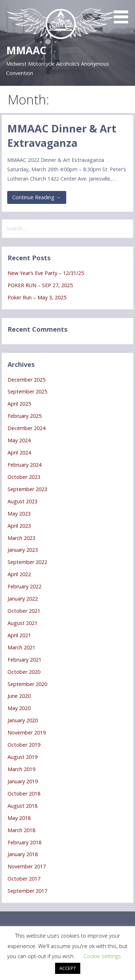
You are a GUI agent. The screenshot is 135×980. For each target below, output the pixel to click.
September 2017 (27, 891)
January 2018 (23, 854)
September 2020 (27, 684)
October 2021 (24, 611)
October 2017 (24, 879)
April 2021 (19, 635)
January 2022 (23, 599)
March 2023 (21, 538)
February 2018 (24, 842)
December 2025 (26, 380)
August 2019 (22, 757)
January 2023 (23, 550)
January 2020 (23, 720)
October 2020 (24, 672)
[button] (123, 13)
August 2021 (22, 623)
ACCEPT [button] (68, 968)
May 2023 (19, 514)
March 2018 (21, 830)
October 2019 (24, 745)
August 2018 (22, 806)
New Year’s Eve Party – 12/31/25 (46, 273)
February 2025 (24, 416)
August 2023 (22, 501)
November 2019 (27, 732)
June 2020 (19, 696)
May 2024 (19, 440)
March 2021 (21, 647)
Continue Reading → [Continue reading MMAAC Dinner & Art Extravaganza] (37, 197)
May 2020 (19, 708)
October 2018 (24, 794)
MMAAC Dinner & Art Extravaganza (62, 136)
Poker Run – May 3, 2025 (37, 297)
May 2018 (19, 818)
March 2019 (21, 769)
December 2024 (26, 428)
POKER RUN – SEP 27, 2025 (40, 285)
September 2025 (27, 391)
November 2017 (27, 866)
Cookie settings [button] (102, 956)
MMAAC (26, 50)
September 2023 (27, 489)
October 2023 (24, 477)
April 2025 (19, 404)
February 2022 (24, 586)
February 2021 (24, 660)
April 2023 (19, 526)
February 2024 (24, 465)
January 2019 (23, 781)
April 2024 (19, 452)
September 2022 (27, 562)
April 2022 (19, 574)
